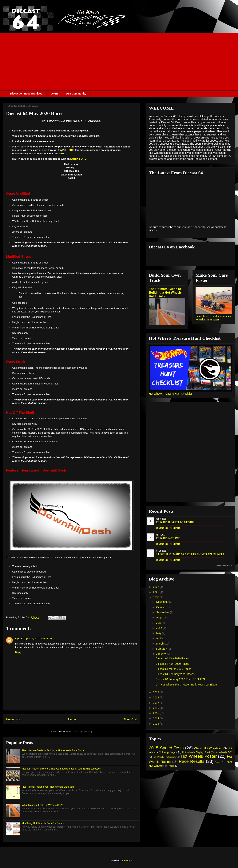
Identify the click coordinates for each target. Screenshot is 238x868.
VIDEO (63, 153)
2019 (156, 692)
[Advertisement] (119, 62)
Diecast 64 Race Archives (26, 94)
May (159, 633)
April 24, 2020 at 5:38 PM (38, 639)
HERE (70, 150)
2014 (156, 718)
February (162, 649)
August (161, 617)
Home (72, 719)
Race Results (192, 761)
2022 (156, 587)
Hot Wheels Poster (199, 756)
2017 (156, 703)
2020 (156, 597)
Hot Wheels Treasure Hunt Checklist (170, 394)
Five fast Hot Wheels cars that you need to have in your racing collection (61, 769)
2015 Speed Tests (166, 748)
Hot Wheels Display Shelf (196, 752)
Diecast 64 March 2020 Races (173, 669)
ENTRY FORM (78, 159)
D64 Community (76, 94)
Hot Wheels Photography (165, 757)
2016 (156, 708)
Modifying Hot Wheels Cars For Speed (43, 823)
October (161, 607)
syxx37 (19, 639)
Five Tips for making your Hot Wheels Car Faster (48, 787)
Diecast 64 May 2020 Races (172, 658)
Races (218, 762)
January (161, 654)
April (159, 638)
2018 (156, 697)
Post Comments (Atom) (79, 731)
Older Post (130, 719)
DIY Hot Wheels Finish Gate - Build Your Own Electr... (187, 685)
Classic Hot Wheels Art (208, 748)
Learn (54, 94)
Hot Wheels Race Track (168, 538)
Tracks (171, 766)
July (159, 623)
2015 (156, 713)
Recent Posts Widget (224, 566)
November (163, 602)
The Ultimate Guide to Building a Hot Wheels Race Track (53, 750)
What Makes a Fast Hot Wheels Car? (42, 805)
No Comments (162, 528)
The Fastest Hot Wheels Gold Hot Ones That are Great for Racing (190, 554)
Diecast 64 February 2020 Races (175, 674)
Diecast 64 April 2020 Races (172, 664)
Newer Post (14, 719)
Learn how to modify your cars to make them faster (213, 318)
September (163, 612)
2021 (156, 592)
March (160, 644)
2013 (156, 724)
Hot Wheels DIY (223, 752)
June (159, 628)
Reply (18, 652)
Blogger (128, 860)
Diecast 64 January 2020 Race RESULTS (180, 679)
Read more (175, 528)
